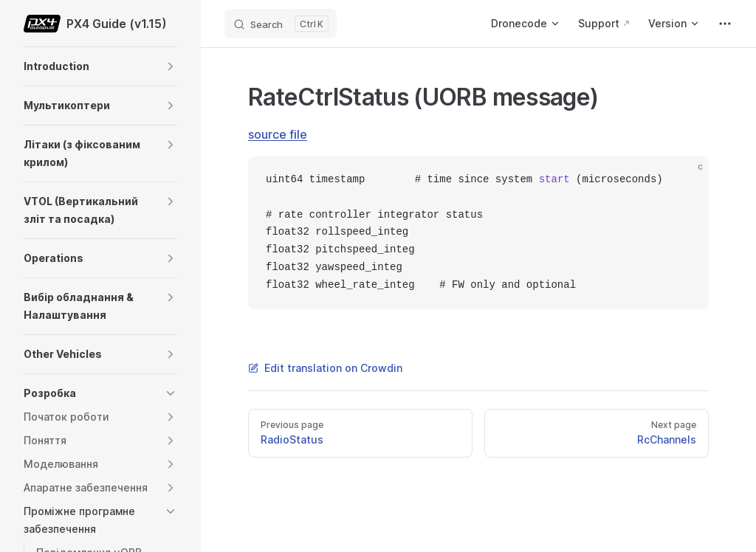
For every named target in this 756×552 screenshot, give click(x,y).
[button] (171, 66)
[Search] (281, 24)
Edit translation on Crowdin (325, 368)
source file (278, 134)
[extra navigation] (725, 24)
